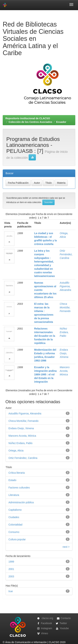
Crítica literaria (17, 473)
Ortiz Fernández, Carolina (66, 254)
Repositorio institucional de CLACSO (28, 118)
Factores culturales (19, 488)
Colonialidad (15, 525)
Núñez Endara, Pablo (64, 332)
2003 (11, 576)
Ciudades (14, 517)
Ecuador (61, 122)
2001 (11, 569)
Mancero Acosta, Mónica (65, 371)
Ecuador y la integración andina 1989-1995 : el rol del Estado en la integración (45, 374)
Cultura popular (17, 539)
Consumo (14, 532)
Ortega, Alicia (16, 451)
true (11, 591)
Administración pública (21, 502)
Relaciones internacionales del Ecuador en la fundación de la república (45, 336)
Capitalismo (15, 510)
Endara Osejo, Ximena (64, 353)
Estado (12, 480)
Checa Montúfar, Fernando (65, 307)
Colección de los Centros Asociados (30, 122)
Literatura (14, 495)
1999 (11, 562)
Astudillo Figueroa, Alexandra (65, 286)
